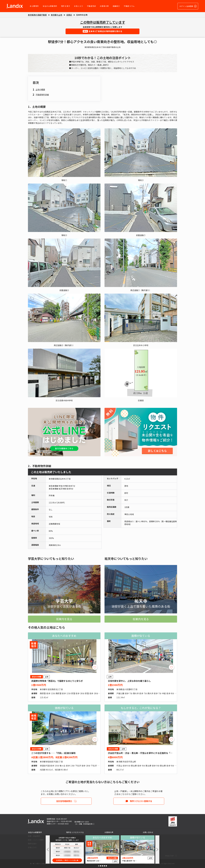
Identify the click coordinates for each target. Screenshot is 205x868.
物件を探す (66, 6)
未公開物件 (34, 6)
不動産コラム (129, 6)
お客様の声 (104, 6)
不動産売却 (91, 6)
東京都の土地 (57, 15)
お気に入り (79, 6)
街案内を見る (64, 619)
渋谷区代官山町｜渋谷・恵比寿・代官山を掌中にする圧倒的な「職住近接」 (144, 753)
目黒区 (69, 15)
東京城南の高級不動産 (37, 15)
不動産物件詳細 (42, 95)
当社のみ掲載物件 (50, 6)
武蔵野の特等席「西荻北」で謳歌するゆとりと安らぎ (57, 681)
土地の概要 (40, 89)
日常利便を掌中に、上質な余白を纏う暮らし (129, 681)
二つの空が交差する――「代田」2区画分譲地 (53, 753)
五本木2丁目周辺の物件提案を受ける (103, 31)
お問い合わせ (148, 832)
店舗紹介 (116, 6)
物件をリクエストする (75, 832)
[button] (99, 866)
